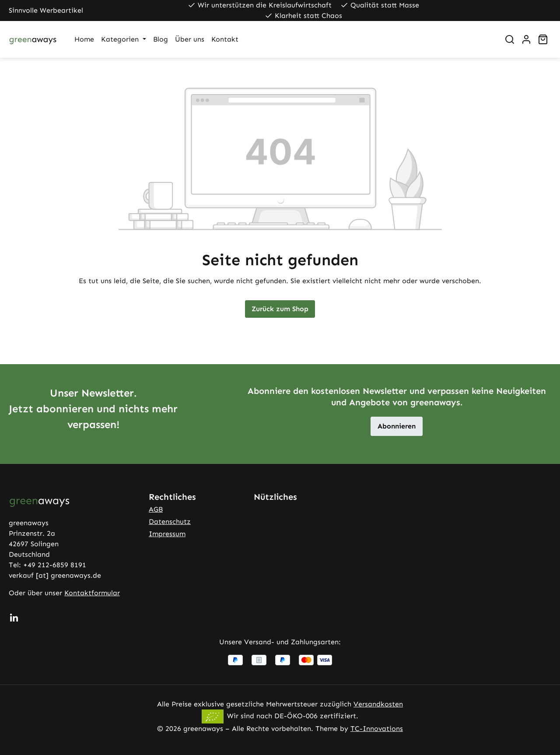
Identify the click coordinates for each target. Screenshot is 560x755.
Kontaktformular (92, 593)
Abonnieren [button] (397, 426)
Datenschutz (170, 521)
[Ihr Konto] (526, 39)
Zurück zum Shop (280, 309)
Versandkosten (378, 704)
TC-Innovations (377, 729)
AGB (156, 509)
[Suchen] (510, 39)
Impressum (167, 534)
